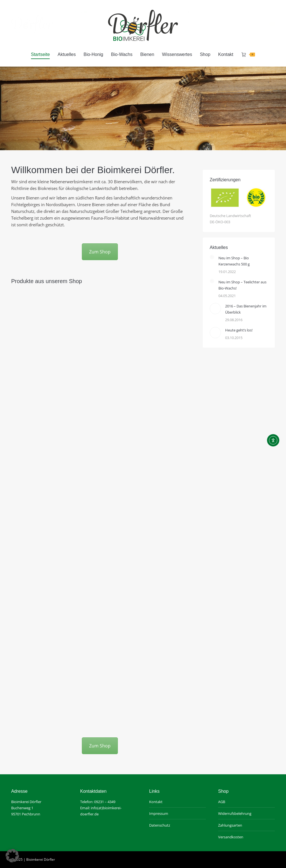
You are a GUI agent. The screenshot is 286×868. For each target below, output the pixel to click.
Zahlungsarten (230, 825)
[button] (12, 856)
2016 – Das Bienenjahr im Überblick (246, 309)
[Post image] (212, 257)
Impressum (159, 813)
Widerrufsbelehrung (235, 813)
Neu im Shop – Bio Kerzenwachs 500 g (234, 261)
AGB (222, 802)
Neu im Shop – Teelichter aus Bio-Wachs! (242, 285)
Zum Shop (100, 252)
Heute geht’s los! (239, 330)
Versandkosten (231, 837)
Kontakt (156, 802)
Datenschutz (160, 825)
